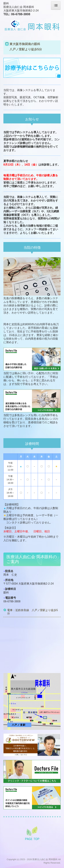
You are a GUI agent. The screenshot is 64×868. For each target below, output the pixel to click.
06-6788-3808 (21, 14)
